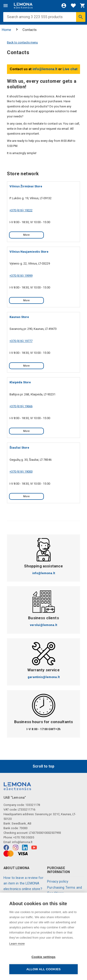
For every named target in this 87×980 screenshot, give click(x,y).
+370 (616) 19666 (21, 406)
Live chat (70, 69)
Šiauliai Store (19, 448)
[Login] (64, 6)
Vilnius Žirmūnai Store (26, 186)
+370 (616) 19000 (21, 472)
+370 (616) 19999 (21, 276)
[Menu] (6, 6)
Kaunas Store (19, 317)
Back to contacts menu (22, 42)
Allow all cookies (43, 969)
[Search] (81, 17)
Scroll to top (43, 766)
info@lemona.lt (45, 69)
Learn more (17, 944)
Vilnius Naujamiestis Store (29, 252)
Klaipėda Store (20, 382)
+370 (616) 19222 (21, 210)
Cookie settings (44, 957)
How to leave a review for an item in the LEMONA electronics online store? (23, 883)
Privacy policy (58, 881)
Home (6, 30)
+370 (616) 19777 (21, 341)
